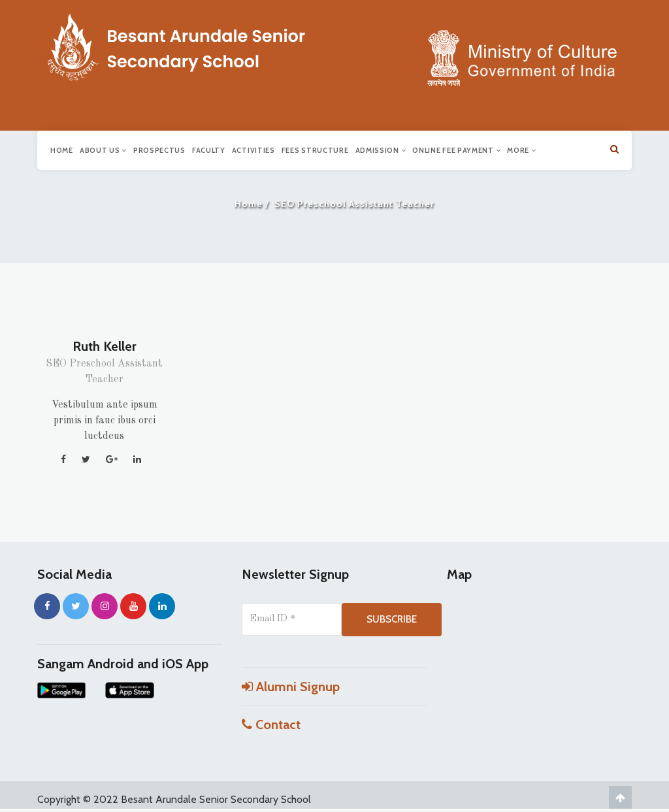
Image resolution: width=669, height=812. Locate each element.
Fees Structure (315, 150)
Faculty (209, 150)
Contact (271, 724)
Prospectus (159, 150)
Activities (253, 150)
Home (62, 150)
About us (103, 150)
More (521, 150)
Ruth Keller (105, 346)
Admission (381, 150)
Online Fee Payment (456, 150)
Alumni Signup (291, 687)
